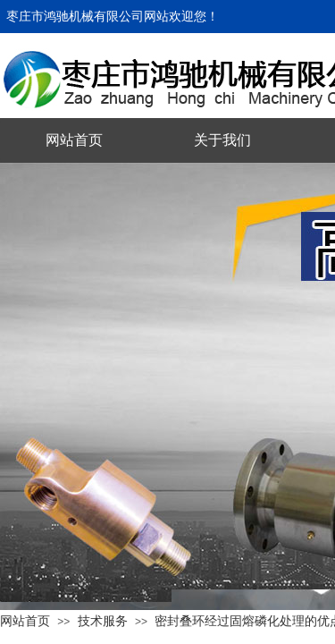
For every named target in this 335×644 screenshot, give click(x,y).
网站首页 (74, 140)
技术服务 (103, 621)
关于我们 (222, 140)
